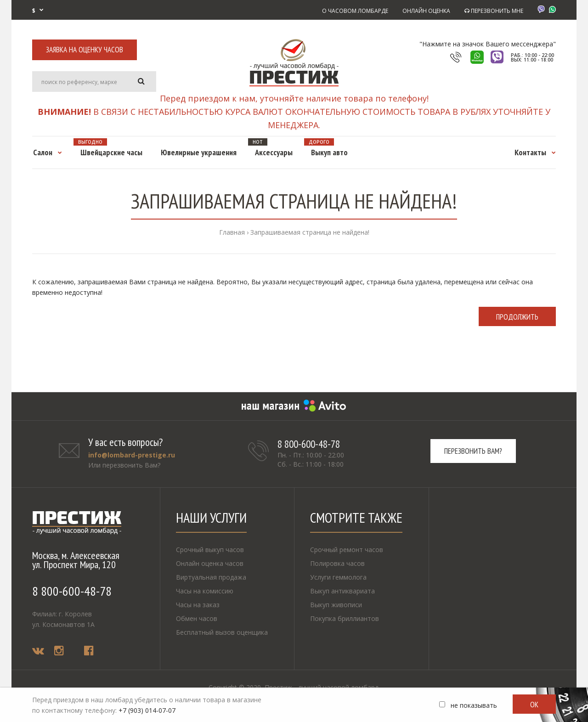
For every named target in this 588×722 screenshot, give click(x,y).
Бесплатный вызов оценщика (222, 632)
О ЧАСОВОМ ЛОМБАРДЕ (355, 11)
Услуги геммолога (338, 577)
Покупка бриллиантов (345, 618)
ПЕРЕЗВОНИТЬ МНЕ (494, 11)
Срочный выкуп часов (210, 550)
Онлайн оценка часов (210, 563)
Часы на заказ (198, 605)
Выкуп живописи (336, 605)
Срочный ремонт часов (347, 550)
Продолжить (517, 317)
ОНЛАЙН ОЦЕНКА (426, 11)
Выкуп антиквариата (342, 591)
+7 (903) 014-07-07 (147, 710)
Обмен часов (197, 618)
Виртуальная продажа (211, 577)
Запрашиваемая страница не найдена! (310, 232)
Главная (232, 232)
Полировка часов (337, 563)
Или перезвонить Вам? (124, 465)
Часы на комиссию (205, 591)
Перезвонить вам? (473, 451)
